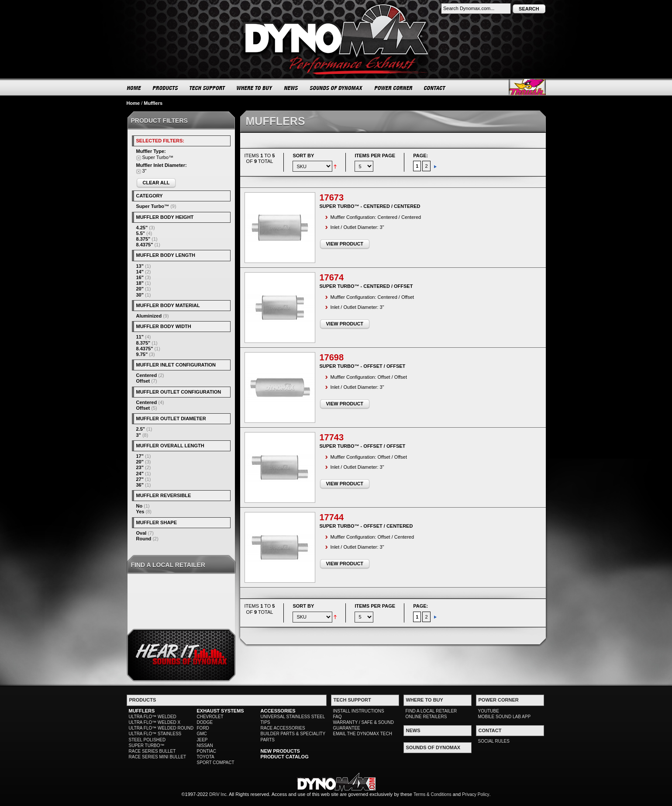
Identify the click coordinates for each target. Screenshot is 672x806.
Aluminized (149, 316)
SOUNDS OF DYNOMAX (336, 88)
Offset (143, 381)
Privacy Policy (476, 794)
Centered (147, 375)
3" (139, 435)
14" (140, 272)
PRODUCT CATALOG (285, 757)
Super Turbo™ (153, 206)
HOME (134, 88)
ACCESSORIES (278, 711)
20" (140, 289)
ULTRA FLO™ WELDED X (155, 722)
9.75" (142, 354)
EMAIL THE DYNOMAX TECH (363, 734)
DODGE (205, 722)
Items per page (375, 156)
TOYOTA (206, 757)
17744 (332, 517)
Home (133, 103)
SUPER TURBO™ (147, 745)
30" (140, 295)
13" (140, 266)
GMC (202, 734)
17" (140, 456)
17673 (332, 197)
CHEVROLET (210, 717)
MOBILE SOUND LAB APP (505, 717)
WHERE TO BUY (255, 88)
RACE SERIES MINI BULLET (158, 757)
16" (140, 277)
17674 (332, 277)
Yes (140, 512)
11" (140, 337)
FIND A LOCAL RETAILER (431, 711)
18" (140, 283)
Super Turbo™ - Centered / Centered (370, 206)
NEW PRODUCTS (280, 751)
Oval (141, 533)
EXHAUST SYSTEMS (221, 711)
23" (140, 467)
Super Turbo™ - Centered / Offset (366, 286)
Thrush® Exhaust (527, 87)
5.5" (141, 233)
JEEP (202, 740)
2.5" (141, 429)
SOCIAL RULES (494, 741)
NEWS (291, 88)
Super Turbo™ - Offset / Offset (363, 366)
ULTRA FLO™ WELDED (153, 717)
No (140, 506)
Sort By (303, 156)
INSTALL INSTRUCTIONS (359, 711)
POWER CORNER (394, 88)
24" (140, 474)
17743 (332, 437)
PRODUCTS (165, 88)
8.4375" (145, 245)
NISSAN (205, 745)
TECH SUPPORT (208, 88)
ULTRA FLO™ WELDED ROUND (161, 728)
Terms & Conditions (432, 794)
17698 (332, 357)
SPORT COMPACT (216, 763)
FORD (203, 728)
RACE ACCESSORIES (283, 728)
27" (140, 479)
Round (144, 539)
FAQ (338, 717)
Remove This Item (139, 158)
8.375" (143, 239)
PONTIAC (207, 751)
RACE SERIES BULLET (152, 751)
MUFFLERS (142, 711)
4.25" (142, 228)
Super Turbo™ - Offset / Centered (366, 526)
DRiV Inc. (218, 794)
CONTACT (435, 88)
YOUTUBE (489, 711)
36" (140, 485)
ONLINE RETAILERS (426, 717)
